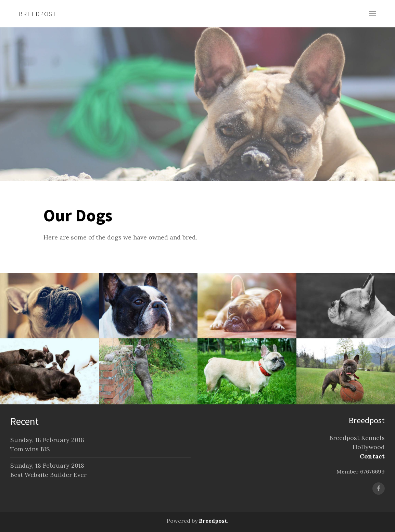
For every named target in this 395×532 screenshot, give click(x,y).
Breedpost (38, 14)
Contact (372, 456)
